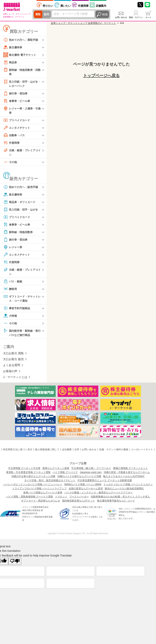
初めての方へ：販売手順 (22, 188)
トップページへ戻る (101, 76)
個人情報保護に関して (47, 452)
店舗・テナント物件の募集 (114, 452)
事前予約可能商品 (17, 310)
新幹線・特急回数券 (19, 233)
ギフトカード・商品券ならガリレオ (41, 503)
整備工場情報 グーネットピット (131, 470)
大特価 (10, 317)
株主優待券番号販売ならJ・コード (116, 503)
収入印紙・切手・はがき (22, 211)
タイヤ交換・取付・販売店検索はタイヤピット (50, 482)
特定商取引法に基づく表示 (18, 452)
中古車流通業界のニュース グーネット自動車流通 (105, 482)
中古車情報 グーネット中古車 (24, 470)
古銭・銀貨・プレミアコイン (22, 153)
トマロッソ (61, 499)
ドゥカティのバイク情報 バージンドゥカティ (128, 486)
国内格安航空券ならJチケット (79, 503)
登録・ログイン (136, 17)
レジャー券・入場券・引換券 (22, 111)
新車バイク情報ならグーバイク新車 (43, 495)
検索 (105, 14)
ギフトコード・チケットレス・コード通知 (22, 300)
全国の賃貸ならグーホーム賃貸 (86, 491)
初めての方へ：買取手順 (22, 40)
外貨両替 (83, 6)
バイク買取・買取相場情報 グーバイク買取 (30, 499)
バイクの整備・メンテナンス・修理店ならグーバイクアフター (99, 495)
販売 (47, 14)
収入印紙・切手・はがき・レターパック (20, 84)
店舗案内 (101, 6)
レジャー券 (13, 248)
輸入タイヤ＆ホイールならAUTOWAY (124, 478)
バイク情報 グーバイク (65, 474)
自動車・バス (15, 136)
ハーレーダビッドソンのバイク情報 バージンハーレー (33, 486)
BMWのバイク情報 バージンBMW (83, 486)
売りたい (48, 6)
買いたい (66, 6)
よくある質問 (12, 367)
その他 (10, 163)
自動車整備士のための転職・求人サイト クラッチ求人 (120, 499)
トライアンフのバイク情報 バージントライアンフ (39, 491)
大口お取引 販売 (13, 361)
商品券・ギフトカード (20, 203)
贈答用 (10, 290)
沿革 (77, 452)
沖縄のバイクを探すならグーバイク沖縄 (79, 478)
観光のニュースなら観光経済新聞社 (124, 491)
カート (148, 17)
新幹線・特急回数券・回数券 (22, 72)
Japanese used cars (91, 474)
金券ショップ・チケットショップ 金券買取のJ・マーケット (83, 23)
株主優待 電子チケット (21, 55)
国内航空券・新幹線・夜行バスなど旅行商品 (22, 334)
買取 (38, 14)
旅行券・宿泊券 (16, 94)
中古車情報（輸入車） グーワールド (91, 470)
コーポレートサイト (142, 452)
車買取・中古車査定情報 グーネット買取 (28, 474)
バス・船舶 (13, 283)
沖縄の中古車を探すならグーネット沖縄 (33, 478)
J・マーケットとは (15, 379)
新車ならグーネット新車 (56, 470)
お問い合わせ (121, 17)
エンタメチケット (17, 129)
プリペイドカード (17, 121)
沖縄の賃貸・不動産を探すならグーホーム (127, 474)
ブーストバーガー (79, 499)
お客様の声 (10, 373)
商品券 (10, 62)
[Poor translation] (15, 563)
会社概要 (67, 452)
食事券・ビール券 (17, 102)
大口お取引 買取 (13, 355)
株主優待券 (13, 47)
